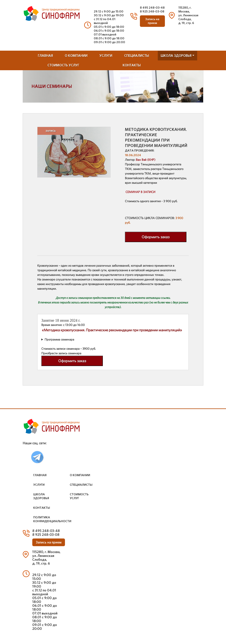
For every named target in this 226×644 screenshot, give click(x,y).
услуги (106, 56)
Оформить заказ (156, 237)
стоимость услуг (63, 65)
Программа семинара (59, 339)
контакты (132, 65)
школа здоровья (176, 56)
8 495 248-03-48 (152, 8)
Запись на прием (152, 21)
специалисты (137, 56)
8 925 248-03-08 (152, 11)
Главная (45, 56)
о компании (76, 56)
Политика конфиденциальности (52, 519)
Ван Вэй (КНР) (146, 160)
